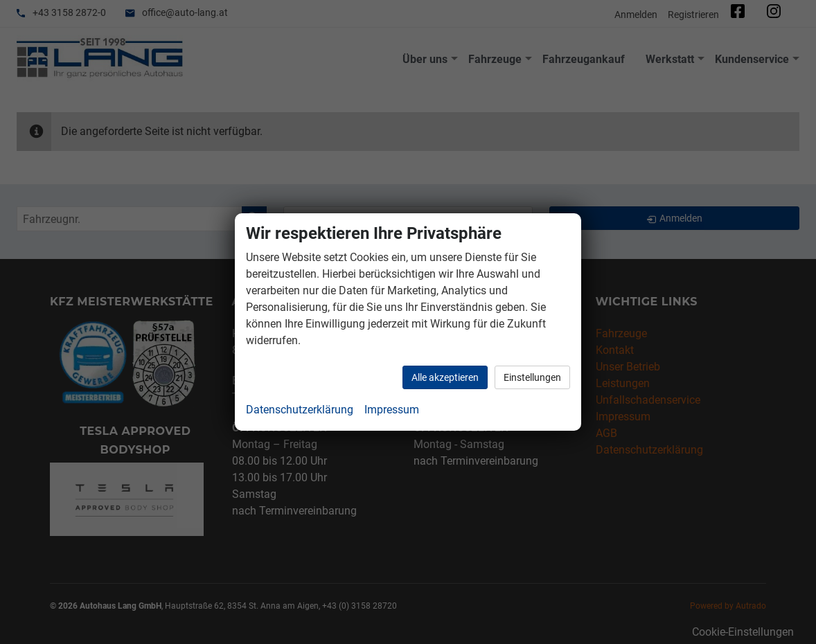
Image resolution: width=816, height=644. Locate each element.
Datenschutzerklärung (300, 410)
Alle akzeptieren (445, 377)
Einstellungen (532, 377)
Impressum (392, 410)
